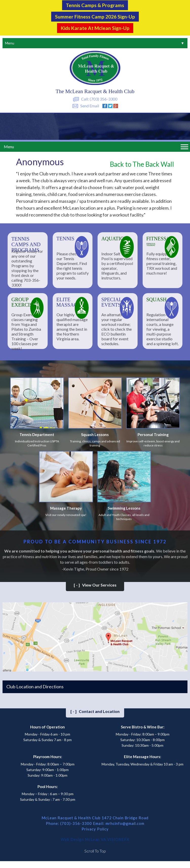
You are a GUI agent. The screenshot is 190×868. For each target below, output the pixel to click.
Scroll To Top (95, 850)
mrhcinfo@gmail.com (125, 823)
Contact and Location (95, 711)
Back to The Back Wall (142, 163)
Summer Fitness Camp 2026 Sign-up (95, 16)
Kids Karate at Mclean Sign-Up (95, 27)
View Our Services (95, 584)
